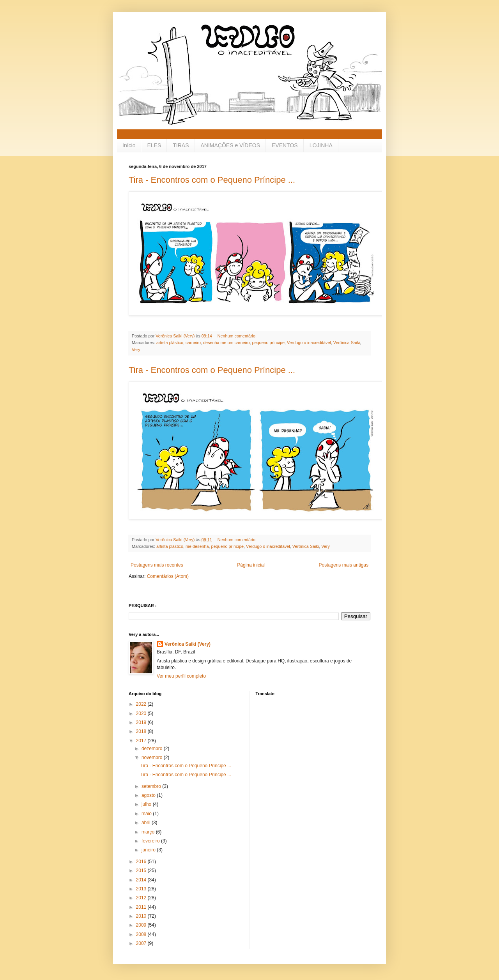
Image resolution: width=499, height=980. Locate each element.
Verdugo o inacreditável (309, 343)
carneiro (193, 343)
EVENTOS (285, 145)
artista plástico (170, 343)
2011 (142, 907)
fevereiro (151, 841)
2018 (142, 731)
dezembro (153, 749)
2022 (142, 704)
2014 (142, 880)
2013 (142, 889)
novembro (153, 758)
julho (147, 804)
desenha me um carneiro (226, 343)
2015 (142, 871)
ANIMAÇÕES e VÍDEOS (230, 145)
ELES (154, 145)
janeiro (149, 850)
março (149, 832)
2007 (142, 943)
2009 (142, 925)
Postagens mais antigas (344, 565)
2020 (142, 713)
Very (136, 350)
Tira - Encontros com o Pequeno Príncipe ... (212, 180)
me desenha (197, 546)
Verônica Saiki (347, 343)
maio (147, 814)
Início (129, 145)
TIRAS (181, 145)
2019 (142, 722)
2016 (142, 862)
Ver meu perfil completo (181, 676)
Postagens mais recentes (157, 565)
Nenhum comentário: (238, 336)
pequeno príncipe (268, 343)
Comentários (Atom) (168, 576)
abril (147, 823)
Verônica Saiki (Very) (188, 644)
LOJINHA (321, 145)
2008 (142, 934)
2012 (142, 898)
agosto (149, 795)
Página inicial (251, 565)
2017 (142, 741)
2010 (142, 916)
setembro (152, 786)
